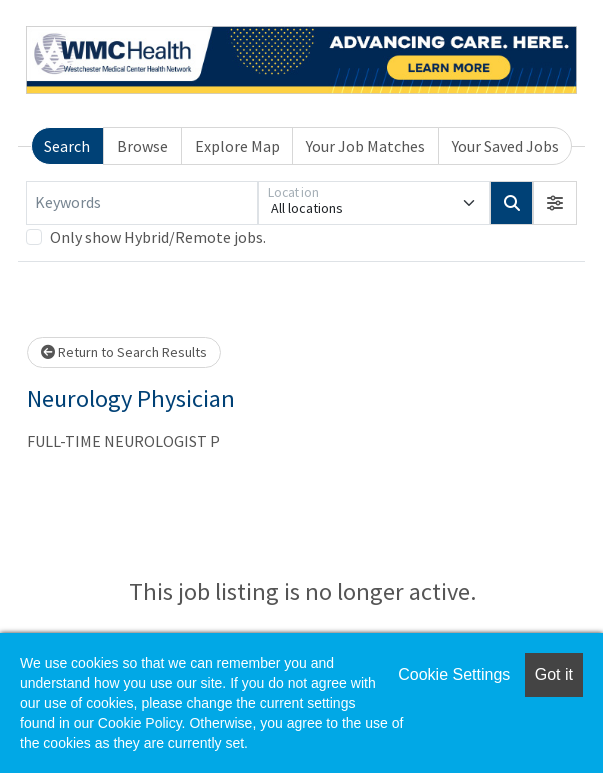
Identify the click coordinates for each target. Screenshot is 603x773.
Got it (554, 674)
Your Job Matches (365, 146)
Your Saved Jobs (505, 146)
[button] (555, 203)
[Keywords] (142, 203)
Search (67, 146)
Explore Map (237, 146)
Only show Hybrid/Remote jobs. (158, 237)
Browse (142, 146)
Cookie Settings (454, 674)
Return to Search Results (124, 352)
